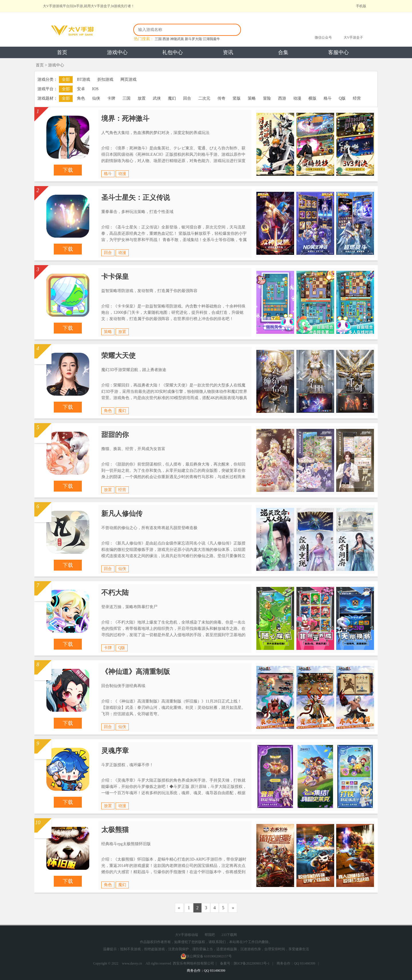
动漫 (297, 98)
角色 (81, 98)
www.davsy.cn (132, 963)
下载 (68, 170)
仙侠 (96, 98)
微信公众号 (323, 38)
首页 (62, 52)
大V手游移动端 (187, 935)
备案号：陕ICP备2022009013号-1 (245, 963)
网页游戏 (128, 79)
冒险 (267, 98)
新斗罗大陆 (193, 39)
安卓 (81, 89)
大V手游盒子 (353, 38)
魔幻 (172, 98)
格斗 (328, 98)
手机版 (361, 6)
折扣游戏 (105, 79)
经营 (357, 98)
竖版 (237, 98)
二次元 (204, 98)
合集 (283, 52)
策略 (252, 98)
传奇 (221, 98)
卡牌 (111, 98)
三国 (158, 39)
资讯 (228, 52)
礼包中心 (173, 52)
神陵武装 (177, 39)
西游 (166, 39)
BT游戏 (84, 79)
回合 (187, 98)
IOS (95, 89)
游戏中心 (117, 52)
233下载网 (229, 935)
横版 (312, 98)
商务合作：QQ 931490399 (296, 963)
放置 (142, 98)
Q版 (342, 98)
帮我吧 (210, 935)
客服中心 (338, 52)
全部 (66, 79)
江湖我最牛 (211, 39)
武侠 (157, 98)
